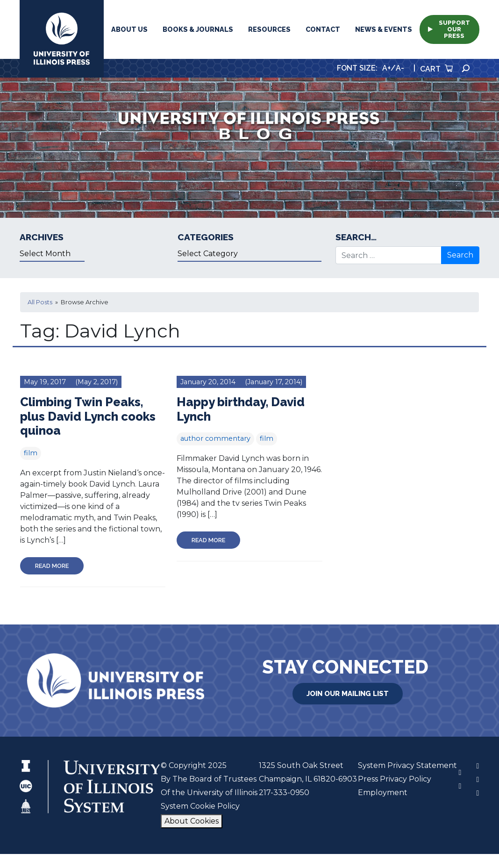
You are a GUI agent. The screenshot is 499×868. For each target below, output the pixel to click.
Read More (52, 566)
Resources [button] (269, 29)
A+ (386, 68)
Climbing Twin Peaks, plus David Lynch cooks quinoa (88, 416)
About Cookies (192, 821)
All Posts (40, 302)
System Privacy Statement (407, 765)
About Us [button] (129, 29)
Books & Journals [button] (198, 29)
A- (400, 68)
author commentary (215, 438)
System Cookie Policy (200, 806)
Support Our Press (449, 29)
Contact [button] (323, 29)
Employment (383, 793)
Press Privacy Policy (395, 779)
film (31, 453)
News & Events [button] (384, 29)
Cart (436, 69)
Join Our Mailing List (348, 694)
